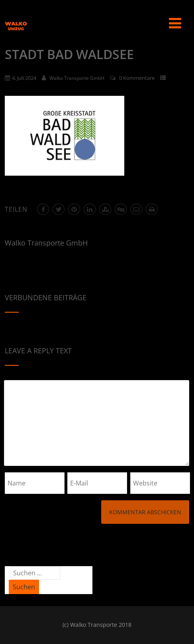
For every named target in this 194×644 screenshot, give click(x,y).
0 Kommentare (137, 78)
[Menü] (175, 23)
